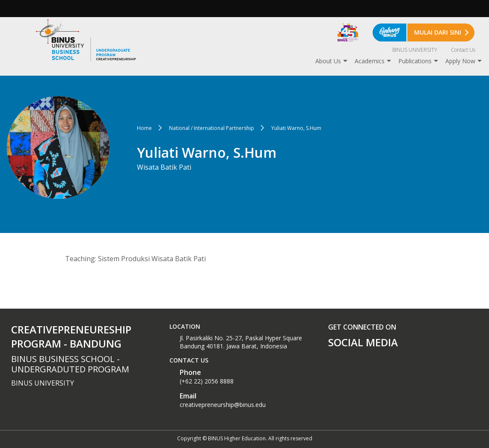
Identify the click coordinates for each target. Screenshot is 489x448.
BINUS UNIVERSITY (415, 50)
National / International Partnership (212, 128)
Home (144, 128)
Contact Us (463, 50)
